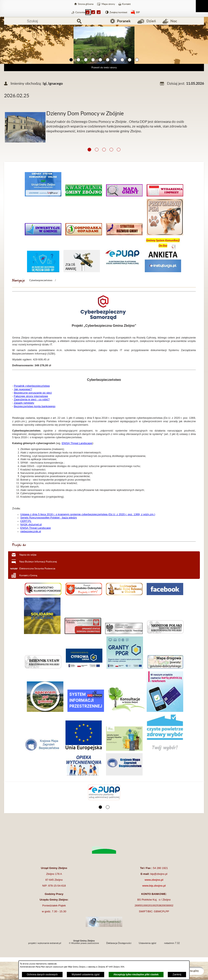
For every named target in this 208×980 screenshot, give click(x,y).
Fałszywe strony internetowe (31, 396)
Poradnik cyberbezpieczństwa (32, 386)
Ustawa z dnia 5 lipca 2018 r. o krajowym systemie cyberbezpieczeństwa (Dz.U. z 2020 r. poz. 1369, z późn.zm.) (88, 514)
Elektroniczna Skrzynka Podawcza (37, 569)
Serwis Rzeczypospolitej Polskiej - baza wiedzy (49, 518)
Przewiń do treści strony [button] (104, 67)
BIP (138, 12)
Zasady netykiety (24, 403)
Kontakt (126, 4)
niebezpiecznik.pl (31, 531)
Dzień (151, 21)
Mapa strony (108, 4)
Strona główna (86, 4)
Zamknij (177, 975)
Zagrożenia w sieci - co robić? (32, 399)
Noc (174, 21)
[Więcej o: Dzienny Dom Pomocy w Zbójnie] (104, 107)
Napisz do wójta (28, 555)
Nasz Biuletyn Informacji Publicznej (38, 562)
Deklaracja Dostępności (119, 943)
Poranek (124, 21)
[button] (71, 60)
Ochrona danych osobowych (42, 975)
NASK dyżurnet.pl (31, 524)
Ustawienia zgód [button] (147, 943)
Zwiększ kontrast (118, 12)
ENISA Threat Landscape (77, 443)
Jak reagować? (23, 389)
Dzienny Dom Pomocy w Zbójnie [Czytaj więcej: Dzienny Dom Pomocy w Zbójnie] (85, 114)
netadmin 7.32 (172, 943)
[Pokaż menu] (202, 6)
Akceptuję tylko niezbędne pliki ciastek (136, 975)
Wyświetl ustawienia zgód (86, 975)
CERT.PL (26, 521)
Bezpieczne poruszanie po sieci (33, 393)
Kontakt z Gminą (28, 575)
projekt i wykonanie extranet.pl (45, 943)
